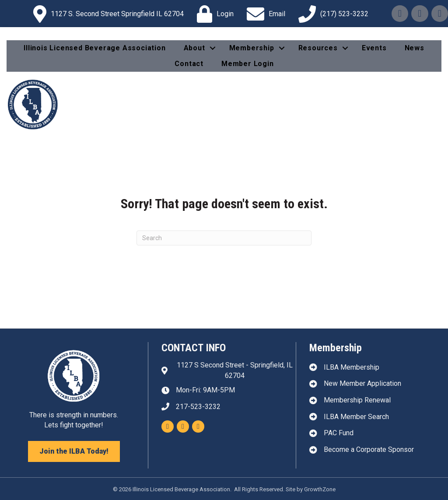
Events (374, 48)
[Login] (213, 14)
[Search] (224, 238)
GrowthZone (320, 489)
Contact (189, 64)
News (415, 48)
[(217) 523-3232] (331, 14)
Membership (252, 48)
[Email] (264, 14)
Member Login (248, 64)
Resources (318, 48)
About (194, 48)
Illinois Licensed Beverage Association (94, 48)
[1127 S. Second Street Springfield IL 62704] (106, 14)
